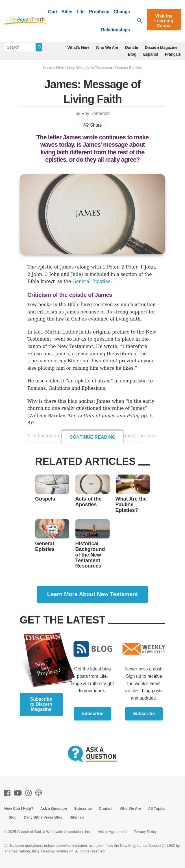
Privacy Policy (145, 832)
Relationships (116, 30)
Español (151, 54)
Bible (67, 12)
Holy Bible (76, 68)
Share (93, 125)
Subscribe (93, 714)
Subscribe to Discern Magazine (41, 704)
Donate (132, 47)
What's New (78, 47)
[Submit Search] (39, 47)
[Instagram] (30, 793)
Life (81, 12)
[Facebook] (8, 793)
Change (122, 12)
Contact (106, 809)
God (52, 12)
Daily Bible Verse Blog (43, 817)
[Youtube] (19, 793)
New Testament (99, 68)
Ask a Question (54, 809)
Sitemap (77, 817)
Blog (132, 54)
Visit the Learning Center (164, 21)
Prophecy (99, 12)
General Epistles (128, 68)
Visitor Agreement (112, 832)
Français (173, 54)
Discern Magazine (161, 47)
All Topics (157, 809)
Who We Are (107, 47)
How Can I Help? (19, 809)
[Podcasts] (40, 793)
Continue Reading (93, 437)
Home (48, 68)
